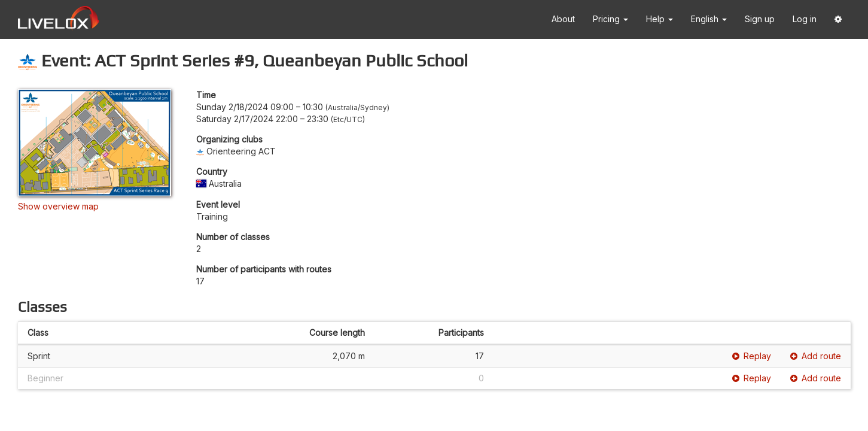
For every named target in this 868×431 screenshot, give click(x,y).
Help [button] (660, 19)
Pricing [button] (610, 19)
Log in (805, 19)
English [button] (709, 19)
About (563, 19)
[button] (838, 19)
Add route (816, 356)
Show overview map (58, 206)
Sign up (760, 19)
